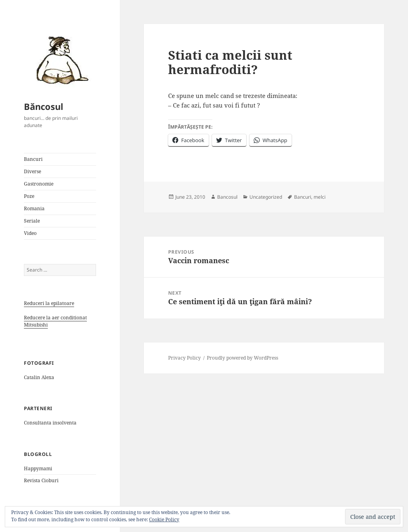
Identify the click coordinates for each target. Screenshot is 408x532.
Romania (34, 208)
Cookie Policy (164, 519)
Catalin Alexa (39, 377)
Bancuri (33, 159)
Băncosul (44, 106)
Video (30, 233)
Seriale (32, 221)
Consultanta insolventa (50, 423)
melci (320, 197)
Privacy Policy (184, 358)
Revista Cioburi (41, 480)
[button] (60, 60)
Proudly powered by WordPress (242, 358)
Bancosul (227, 197)
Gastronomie (39, 184)
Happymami (38, 468)
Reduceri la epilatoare (49, 303)
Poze (29, 196)
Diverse (32, 171)
